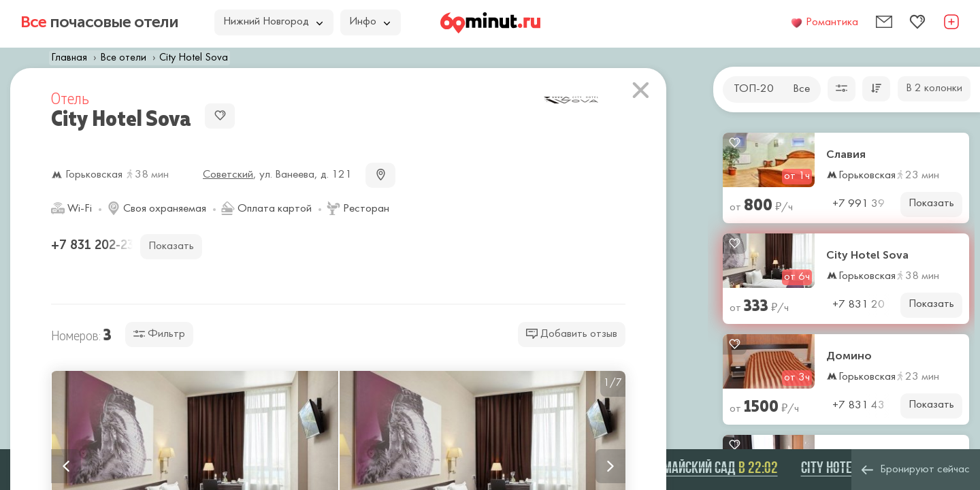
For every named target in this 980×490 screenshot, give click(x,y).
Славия (846, 154)
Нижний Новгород (273, 22)
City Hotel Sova (867, 255)
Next (610, 466)
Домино (849, 356)
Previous (66, 466)
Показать (931, 203)
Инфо (370, 22)
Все (801, 89)
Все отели (123, 58)
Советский (228, 175)
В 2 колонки (934, 88)
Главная (69, 58)
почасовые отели (99, 22)
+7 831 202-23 (94, 245)
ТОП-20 (754, 89)
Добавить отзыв (572, 334)
